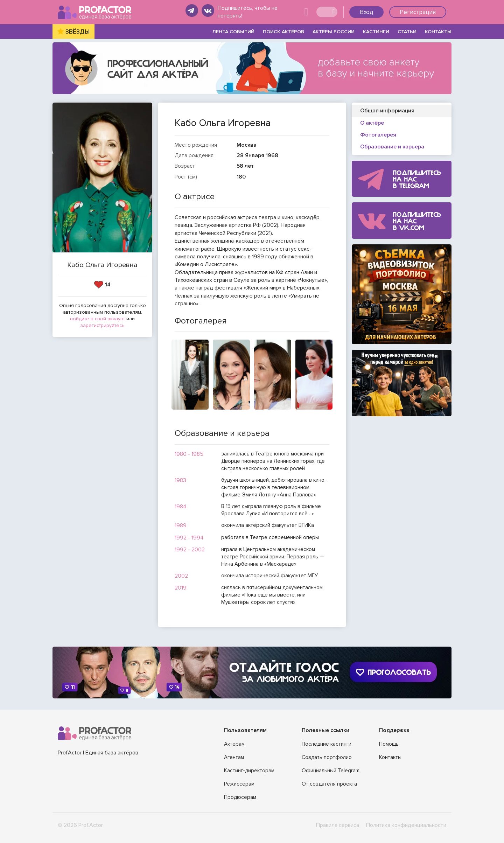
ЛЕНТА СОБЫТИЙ (233, 32)
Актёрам (234, 744)
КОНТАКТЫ (438, 32)
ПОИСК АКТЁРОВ (283, 32)
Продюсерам (240, 797)
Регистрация (418, 12)
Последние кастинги (327, 744)
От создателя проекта (329, 784)
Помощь (389, 744)
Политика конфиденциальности (406, 825)
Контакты (390, 757)
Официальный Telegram (331, 771)
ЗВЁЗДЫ (78, 32)
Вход (366, 12)
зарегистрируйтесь (102, 325)
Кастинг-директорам (249, 771)
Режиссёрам (239, 784)
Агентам (234, 757)
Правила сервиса (338, 825)
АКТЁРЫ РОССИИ (334, 32)
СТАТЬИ (407, 32)
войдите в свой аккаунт (97, 319)
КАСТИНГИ (376, 32)
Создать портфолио (327, 757)
